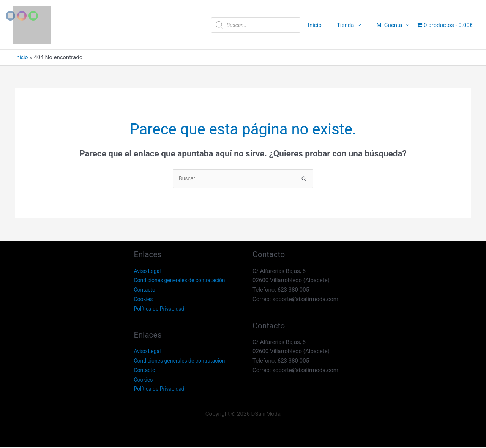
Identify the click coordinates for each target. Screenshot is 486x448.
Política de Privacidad (161, 309)
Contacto (146, 290)
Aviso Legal (149, 271)
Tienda (351, 25)
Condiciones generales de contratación (183, 281)
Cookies (144, 300)
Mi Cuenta (391, 25)
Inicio (324, 25)
